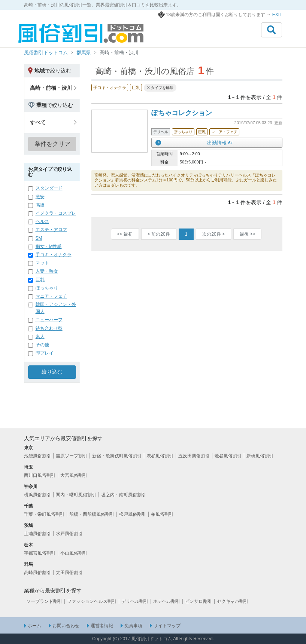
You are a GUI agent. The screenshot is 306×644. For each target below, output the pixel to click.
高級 (40, 205)
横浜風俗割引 (37, 495)
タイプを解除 (162, 88)
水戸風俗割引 (69, 534)
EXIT (277, 15)
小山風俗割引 (74, 553)
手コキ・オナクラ (54, 255)
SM (39, 238)
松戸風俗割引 (133, 514)
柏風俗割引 (162, 514)
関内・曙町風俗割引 (76, 495)
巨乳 (40, 280)
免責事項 (133, 626)
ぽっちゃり (47, 288)
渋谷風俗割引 (160, 456)
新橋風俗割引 (260, 456)
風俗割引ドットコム (46, 53)
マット (42, 263)
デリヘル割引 (135, 601)
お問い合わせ (66, 626)
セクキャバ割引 (233, 601)
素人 (40, 337)
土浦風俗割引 (37, 534)
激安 (40, 197)
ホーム (34, 626)
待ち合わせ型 (49, 328)
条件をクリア (52, 144)
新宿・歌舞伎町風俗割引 (117, 456)
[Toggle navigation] (272, 30)
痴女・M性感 (49, 246)
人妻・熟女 (47, 271)
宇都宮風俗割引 (40, 553)
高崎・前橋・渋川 (51, 88)
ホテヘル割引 (167, 601)
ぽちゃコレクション (182, 113)
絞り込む (52, 372)
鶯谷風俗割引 (228, 456)
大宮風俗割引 (74, 475)
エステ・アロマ (51, 230)
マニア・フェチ (51, 296)
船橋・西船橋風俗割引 (92, 514)
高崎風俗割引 (37, 573)
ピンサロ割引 (199, 601)
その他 (42, 345)
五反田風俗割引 (194, 456)
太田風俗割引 (69, 573)
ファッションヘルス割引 (92, 601)
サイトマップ (167, 626)
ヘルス (42, 221)
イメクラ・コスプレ (56, 213)
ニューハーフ (49, 320)
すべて (38, 122)
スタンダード (49, 188)
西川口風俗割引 (40, 475)
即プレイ (45, 353)
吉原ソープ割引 (72, 456)
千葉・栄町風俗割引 (44, 514)
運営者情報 (102, 626)
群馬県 (84, 53)
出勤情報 (217, 143)
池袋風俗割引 (37, 456)
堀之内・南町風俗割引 (124, 495)
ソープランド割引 (44, 601)
